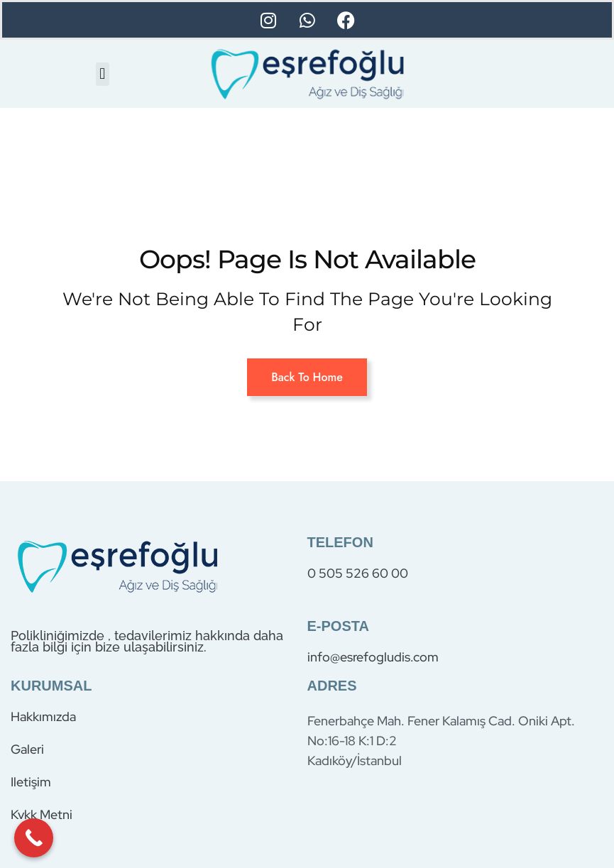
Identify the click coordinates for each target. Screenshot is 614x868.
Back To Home (307, 377)
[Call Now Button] (34, 838)
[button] (103, 74)
